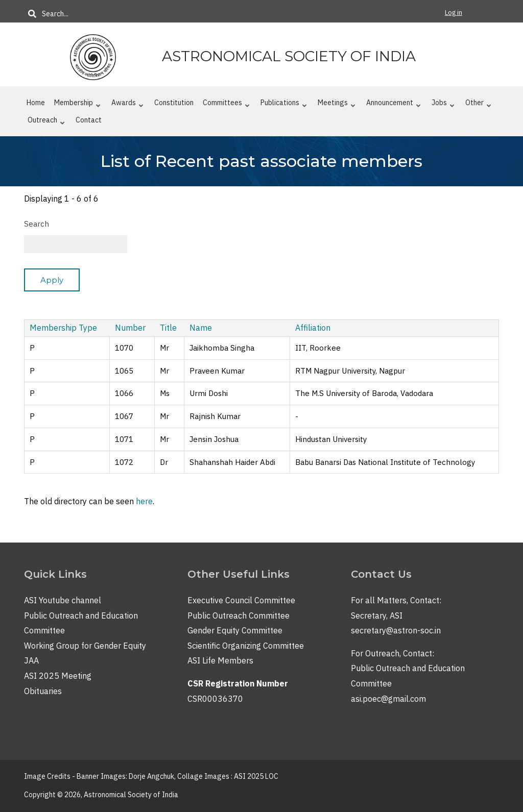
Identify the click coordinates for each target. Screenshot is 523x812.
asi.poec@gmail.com (388, 699)
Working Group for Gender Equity (85, 646)
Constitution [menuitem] (174, 103)
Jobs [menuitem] (443, 105)
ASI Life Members (220, 660)
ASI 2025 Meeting (58, 676)
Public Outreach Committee (239, 616)
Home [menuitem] (36, 103)
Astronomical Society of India (289, 56)
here (144, 501)
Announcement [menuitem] (394, 105)
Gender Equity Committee (235, 630)
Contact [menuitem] (89, 120)
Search (37, 224)
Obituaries (43, 691)
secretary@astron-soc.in (396, 630)
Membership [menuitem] (77, 105)
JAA (31, 660)
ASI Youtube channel (63, 600)
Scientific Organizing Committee (246, 646)
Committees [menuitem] (226, 105)
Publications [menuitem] (284, 105)
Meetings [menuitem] (337, 105)
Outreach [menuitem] (46, 122)
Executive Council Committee (241, 600)
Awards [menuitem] (127, 105)
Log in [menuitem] (454, 13)
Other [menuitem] (478, 105)
